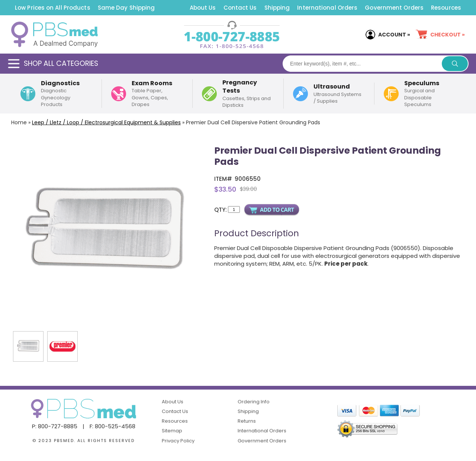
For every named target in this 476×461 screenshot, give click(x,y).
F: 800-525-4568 (112, 426)
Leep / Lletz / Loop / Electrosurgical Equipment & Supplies (106, 122)
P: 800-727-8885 (55, 426)
